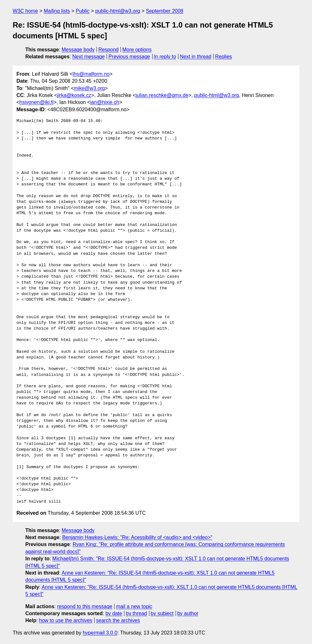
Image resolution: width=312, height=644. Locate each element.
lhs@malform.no (91, 74)
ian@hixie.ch (105, 102)
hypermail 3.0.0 (100, 633)
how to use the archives (66, 620)
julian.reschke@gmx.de (162, 95)
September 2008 (165, 11)
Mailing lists (57, 11)
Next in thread (196, 57)
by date (114, 613)
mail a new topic (134, 606)
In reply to (165, 57)
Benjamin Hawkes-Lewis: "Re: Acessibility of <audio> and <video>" (137, 537)
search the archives (118, 620)
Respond (109, 50)
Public (83, 11)
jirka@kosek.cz (74, 95)
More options (137, 50)
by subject (162, 613)
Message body (78, 50)
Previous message (129, 57)
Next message (89, 57)
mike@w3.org (89, 88)
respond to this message (84, 606)
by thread (137, 613)
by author (188, 613)
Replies (224, 57)
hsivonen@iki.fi (36, 102)
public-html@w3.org (118, 11)
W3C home (25, 11)
